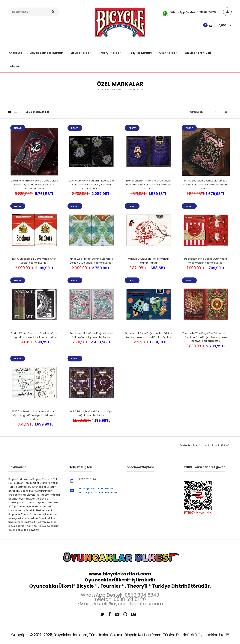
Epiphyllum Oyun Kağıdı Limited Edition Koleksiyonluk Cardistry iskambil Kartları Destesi (91, 185)
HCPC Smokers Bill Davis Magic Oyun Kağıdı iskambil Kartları (34, 261)
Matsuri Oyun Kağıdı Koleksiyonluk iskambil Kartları (149, 261)
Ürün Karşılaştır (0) (38, 112)
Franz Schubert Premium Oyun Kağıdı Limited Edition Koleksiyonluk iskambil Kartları (149, 185)
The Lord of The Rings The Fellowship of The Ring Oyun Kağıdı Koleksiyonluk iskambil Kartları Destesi (206, 337)
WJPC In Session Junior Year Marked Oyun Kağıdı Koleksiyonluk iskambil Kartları (34, 415)
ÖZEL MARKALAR (133, 90)
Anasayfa (103, 90)
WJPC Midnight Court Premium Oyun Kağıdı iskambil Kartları (91, 413)
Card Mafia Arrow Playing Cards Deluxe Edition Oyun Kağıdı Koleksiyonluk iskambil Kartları (34, 185)
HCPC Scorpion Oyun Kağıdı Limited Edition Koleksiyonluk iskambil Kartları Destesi (206, 185)
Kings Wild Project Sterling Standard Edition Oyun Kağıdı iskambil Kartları (91, 261)
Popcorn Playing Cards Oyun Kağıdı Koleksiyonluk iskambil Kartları (206, 261)
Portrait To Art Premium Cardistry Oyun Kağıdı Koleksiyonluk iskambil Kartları (34, 335)
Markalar (116, 90)
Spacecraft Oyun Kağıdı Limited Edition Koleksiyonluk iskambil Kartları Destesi (149, 335)
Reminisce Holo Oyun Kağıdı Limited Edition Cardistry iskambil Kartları (91, 335)
